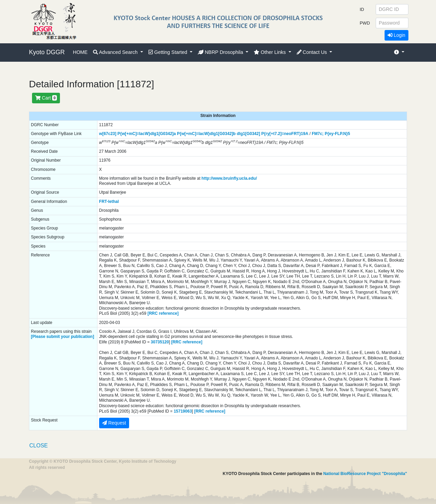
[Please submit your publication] (63, 337)
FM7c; (318, 134)
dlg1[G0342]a (163, 134)
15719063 (183, 411)
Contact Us (313, 52)
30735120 (160, 342)
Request (114, 423)
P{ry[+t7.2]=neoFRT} (281, 134)
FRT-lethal (109, 202)
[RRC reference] (163, 313)
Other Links (270, 52)
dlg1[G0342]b (223, 134)
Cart (46, 98)
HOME (80, 52)
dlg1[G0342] (248, 134)
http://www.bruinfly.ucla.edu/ (229, 178)
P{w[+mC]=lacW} (134, 134)
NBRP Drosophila (221, 52)
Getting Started (169, 52)
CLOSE (38, 446)
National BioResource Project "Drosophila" (365, 474)
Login (396, 35)
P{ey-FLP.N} (336, 134)
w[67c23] (108, 134)
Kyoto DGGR (47, 52)
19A (305, 134)
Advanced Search (116, 52)
